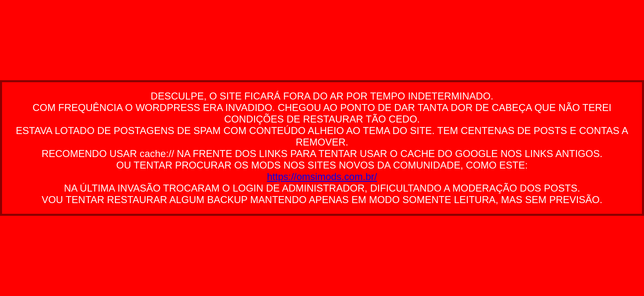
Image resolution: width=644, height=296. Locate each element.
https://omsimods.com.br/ (322, 177)
